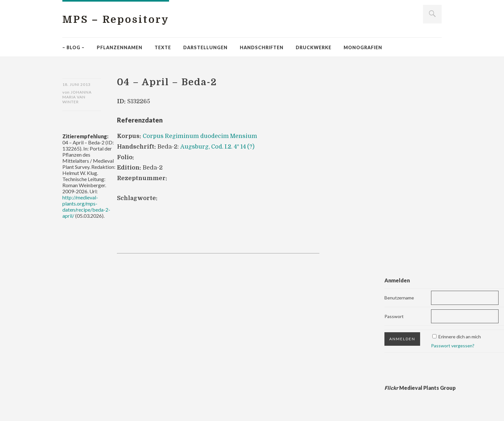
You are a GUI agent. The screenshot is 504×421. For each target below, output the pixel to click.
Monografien (363, 47)
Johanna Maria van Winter (77, 97)
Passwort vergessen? (453, 346)
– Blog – (73, 47)
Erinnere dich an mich (460, 337)
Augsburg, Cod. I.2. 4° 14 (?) (218, 147)
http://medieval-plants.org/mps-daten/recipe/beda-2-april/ (86, 207)
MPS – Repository (118, 19)
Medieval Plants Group (420, 388)
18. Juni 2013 (76, 84)
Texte (163, 47)
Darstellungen (205, 47)
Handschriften (262, 47)
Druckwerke (314, 47)
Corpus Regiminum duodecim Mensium (201, 136)
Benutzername (399, 297)
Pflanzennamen (120, 47)
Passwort (394, 316)
